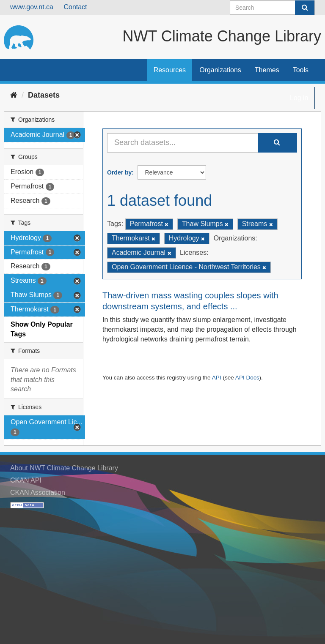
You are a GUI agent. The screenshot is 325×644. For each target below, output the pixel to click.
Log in (299, 98)
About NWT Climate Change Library (64, 468)
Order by (119, 172)
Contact (75, 7)
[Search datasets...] (183, 143)
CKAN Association (38, 493)
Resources (170, 70)
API (217, 378)
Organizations (220, 70)
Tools (301, 70)
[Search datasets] (272, 8)
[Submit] (305, 8)
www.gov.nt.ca (32, 7)
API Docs (247, 378)
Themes (267, 70)
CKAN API (26, 480)
